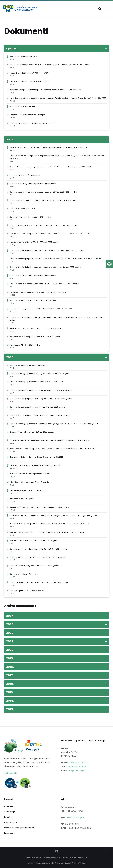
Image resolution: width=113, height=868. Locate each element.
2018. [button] (10, 667)
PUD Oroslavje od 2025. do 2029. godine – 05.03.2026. (33, 300)
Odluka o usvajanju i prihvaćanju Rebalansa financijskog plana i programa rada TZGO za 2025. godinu (54, 424)
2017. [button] (10, 675)
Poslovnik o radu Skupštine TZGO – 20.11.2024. (30, 73)
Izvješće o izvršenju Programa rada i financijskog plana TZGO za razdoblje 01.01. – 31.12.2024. (50, 524)
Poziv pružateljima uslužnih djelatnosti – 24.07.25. (31, 474)
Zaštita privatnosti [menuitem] (52, 857)
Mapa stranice (11, 822)
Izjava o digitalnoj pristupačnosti (19, 828)
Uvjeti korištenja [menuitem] (34, 857)
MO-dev (81, 863)
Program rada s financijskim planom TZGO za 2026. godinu (35, 337)
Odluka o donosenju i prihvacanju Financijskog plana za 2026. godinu (39, 415)
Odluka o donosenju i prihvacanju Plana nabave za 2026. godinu (37, 407)
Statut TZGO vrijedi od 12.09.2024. (24, 56)
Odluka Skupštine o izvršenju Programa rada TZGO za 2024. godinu (39, 582)
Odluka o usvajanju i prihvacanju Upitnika (27, 365)
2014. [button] (10, 701)
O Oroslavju (9, 812)
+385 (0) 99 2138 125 (76, 767)
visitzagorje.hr (11, 773)
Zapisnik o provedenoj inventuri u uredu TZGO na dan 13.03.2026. (38, 292)
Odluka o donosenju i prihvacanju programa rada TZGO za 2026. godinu (41, 398)
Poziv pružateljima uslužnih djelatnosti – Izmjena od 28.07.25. (35, 465)
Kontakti (8, 817)
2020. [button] (10, 650)
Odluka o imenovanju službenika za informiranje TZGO (33, 123)
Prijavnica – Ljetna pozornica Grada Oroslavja (29, 482)
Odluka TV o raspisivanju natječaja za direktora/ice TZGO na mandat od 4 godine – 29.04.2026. (51, 167)
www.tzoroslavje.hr (75, 817)
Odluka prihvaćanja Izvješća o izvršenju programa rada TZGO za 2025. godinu (43, 225)
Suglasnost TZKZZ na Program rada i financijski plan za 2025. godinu (39, 507)
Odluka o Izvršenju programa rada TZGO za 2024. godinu (34, 566)
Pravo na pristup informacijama (23, 106)
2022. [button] (10, 633)
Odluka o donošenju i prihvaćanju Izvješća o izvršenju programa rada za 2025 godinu (46, 250)
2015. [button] (10, 692)
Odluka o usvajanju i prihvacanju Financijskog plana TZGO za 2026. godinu (42, 390)
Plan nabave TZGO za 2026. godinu (25, 345)
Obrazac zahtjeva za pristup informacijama (28, 115)
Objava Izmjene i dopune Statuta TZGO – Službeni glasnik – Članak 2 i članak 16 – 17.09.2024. (49, 65)
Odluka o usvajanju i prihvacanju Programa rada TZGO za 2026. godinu (40, 373)
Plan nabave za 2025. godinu (22, 499)
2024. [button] (10, 616)
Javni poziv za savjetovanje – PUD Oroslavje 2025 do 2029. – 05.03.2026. (41, 309)
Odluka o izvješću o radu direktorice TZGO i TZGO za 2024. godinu (38, 549)
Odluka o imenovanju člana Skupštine (26, 175)
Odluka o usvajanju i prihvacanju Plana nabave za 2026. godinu (37, 382)
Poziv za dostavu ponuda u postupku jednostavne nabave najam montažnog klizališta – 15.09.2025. (52, 449)
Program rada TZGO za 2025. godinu (25, 490)
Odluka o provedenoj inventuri (22, 209)
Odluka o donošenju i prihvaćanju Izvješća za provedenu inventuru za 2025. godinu (45, 267)
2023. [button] (10, 624)
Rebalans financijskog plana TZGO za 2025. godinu (32, 432)
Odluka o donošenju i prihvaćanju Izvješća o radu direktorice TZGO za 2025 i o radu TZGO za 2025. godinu (56, 259)
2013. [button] (10, 709)
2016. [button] (10, 684)
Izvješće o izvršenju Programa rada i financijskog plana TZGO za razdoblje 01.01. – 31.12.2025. (50, 234)
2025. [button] (10, 357)
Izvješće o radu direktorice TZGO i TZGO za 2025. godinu (34, 242)
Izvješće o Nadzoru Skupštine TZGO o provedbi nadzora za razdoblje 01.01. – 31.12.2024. (47, 532)
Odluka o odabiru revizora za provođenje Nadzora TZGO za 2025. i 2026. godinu (44, 284)
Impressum (9, 833)
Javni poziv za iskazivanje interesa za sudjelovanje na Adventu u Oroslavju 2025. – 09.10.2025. (50, 440)
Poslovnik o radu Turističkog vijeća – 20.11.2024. (30, 81)
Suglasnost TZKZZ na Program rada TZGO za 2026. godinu (35, 328)
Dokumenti (10, 806)
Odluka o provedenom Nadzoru (23, 574)
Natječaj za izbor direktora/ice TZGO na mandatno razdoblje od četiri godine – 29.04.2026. (48, 147)
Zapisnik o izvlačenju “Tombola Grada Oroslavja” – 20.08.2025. (37, 457)
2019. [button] (10, 658)
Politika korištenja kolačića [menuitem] (75, 857)
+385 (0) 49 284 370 (79, 763)
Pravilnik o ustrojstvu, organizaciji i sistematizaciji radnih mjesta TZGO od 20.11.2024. (46, 90)
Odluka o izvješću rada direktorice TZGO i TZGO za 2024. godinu (38, 557)
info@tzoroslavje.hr (77, 770)
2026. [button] (10, 140)
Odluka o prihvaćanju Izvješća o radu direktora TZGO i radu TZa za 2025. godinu (44, 200)
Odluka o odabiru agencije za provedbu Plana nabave (33, 183)
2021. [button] (10, 641)
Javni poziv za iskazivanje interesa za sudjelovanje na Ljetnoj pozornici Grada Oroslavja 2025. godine (53, 515)
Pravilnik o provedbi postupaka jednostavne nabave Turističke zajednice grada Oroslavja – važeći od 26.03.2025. (58, 98)
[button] (109, 264)
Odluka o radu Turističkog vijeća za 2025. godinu (30, 217)
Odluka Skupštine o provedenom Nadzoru (27, 591)
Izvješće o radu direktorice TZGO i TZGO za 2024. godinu (34, 540)
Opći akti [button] (12, 48)
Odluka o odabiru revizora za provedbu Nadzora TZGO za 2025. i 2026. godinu (43, 192)
